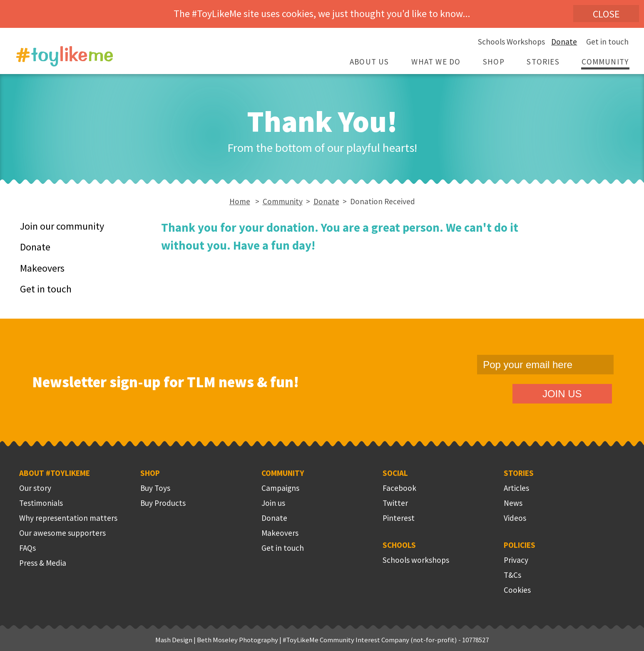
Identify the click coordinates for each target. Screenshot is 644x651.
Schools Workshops (511, 42)
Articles (516, 488)
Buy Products (163, 503)
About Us (369, 62)
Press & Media (43, 563)
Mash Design (174, 640)
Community (605, 62)
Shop (494, 62)
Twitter (395, 503)
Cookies (517, 590)
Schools (399, 545)
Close (606, 14)
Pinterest (399, 518)
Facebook (399, 488)
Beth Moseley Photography (237, 640)
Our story (35, 488)
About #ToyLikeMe (55, 473)
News (513, 503)
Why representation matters (68, 518)
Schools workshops (416, 560)
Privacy (516, 560)
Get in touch (607, 42)
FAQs (27, 548)
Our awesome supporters (62, 533)
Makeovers (42, 268)
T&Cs (512, 575)
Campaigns (280, 488)
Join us (273, 503)
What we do (436, 62)
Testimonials (41, 503)
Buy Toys (155, 488)
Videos (515, 518)
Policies (520, 545)
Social (395, 473)
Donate (564, 42)
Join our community (62, 226)
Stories (543, 62)
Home (240, 201)
